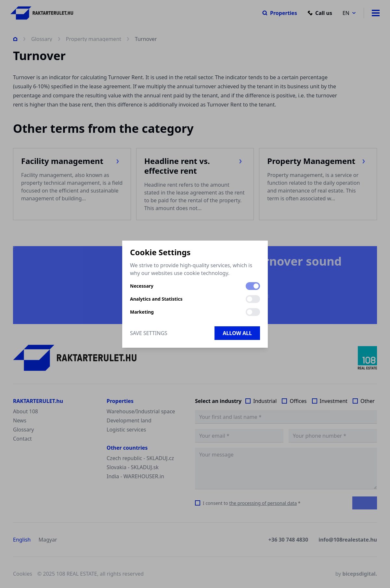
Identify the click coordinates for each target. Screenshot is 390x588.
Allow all (237, 333)
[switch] (253, 286)
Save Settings (149, 333)
